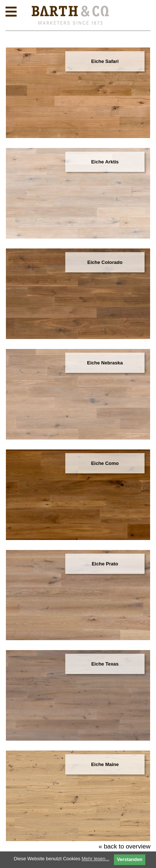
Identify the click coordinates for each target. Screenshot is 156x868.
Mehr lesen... (95, 859)
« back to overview (124, 846)
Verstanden (130, 859)
